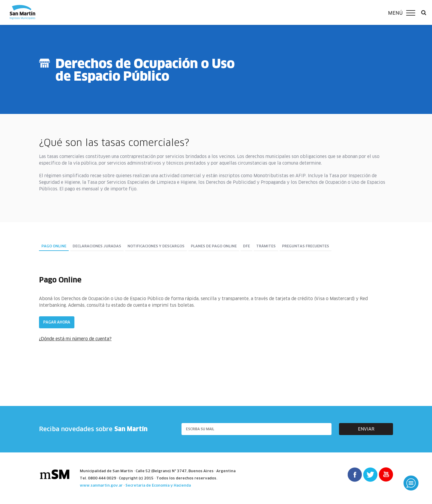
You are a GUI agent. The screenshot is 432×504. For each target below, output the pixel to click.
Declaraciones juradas (97, 246)
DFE (246, 246)
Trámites (266, 246)
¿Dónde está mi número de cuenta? (75, 339)
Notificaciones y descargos (156, 246)
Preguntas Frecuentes (306, 246)
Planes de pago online (214, 246)
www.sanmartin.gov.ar (101, 485)
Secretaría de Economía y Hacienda (158, 485)
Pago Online (54, 246)
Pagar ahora (57, 322)
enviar (366, 429)
